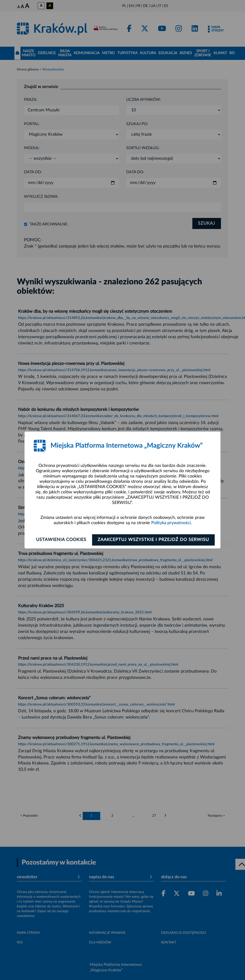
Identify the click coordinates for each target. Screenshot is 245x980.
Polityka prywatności (171, 523)
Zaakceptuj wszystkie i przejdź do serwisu (154, 540)
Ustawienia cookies (60, 540)
